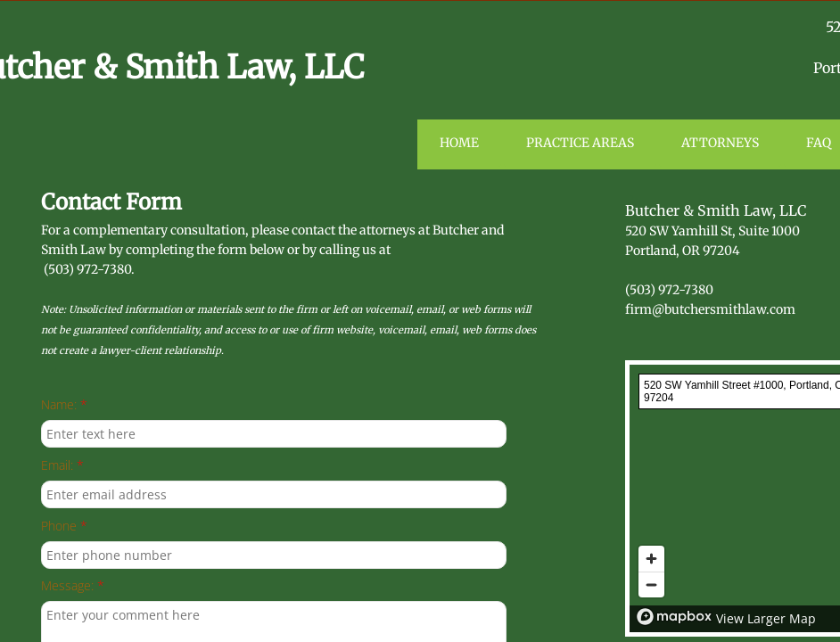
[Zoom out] (651, 584)
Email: (62, 466)
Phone (64, 527)
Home (459, 143)
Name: (64, 405)
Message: (73, 586)
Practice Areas (580, 143)
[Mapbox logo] (674, 617)
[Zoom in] (651, 559)
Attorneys (720, 143)
